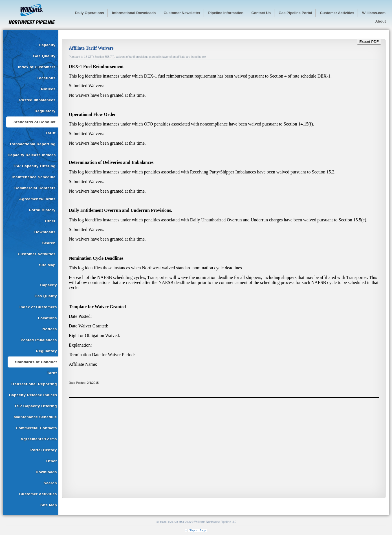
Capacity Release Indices (32, 155)
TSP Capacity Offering (34, 166)
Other (50, 221)
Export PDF (369, 42)
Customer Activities (37, 254)
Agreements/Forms (37, 199)
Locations (46, 78)
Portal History (42, 210)
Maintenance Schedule (34, 177)
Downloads (45, 232)
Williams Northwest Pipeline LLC (215, 522)
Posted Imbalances (37, 100)
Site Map (47, 265)
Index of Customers (37, 67)
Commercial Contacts (35, 188)
